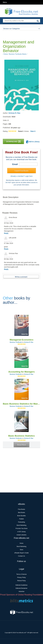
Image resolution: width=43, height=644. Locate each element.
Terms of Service (21, 574)
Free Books (21, 509)
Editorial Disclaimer (21, 588)
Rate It (33, 131)
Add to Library (33, 142)
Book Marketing (21, 525)
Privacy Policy (21, 577)
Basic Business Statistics (21, 436)
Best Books (21, 513)
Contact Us (21, 556)
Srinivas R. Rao (14, 113)
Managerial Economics (22, 340)
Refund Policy (21, 581)
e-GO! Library (21, 532)
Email (15, 164)
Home (21, 543)
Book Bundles (21, 516)
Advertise (21, 591)
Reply (6, 233)
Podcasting (21, 522)
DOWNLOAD (13, 141)
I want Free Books (21, 171)
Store (21, 550)
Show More (21, 445)
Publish (21, 519)
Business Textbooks (16, 342)
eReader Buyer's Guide (21, 553)
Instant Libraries (21, 535)
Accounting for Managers (21, 372)
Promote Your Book (21, 528)
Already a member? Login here (21, 176)
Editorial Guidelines (21, 585)
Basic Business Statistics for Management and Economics (21, 404)
